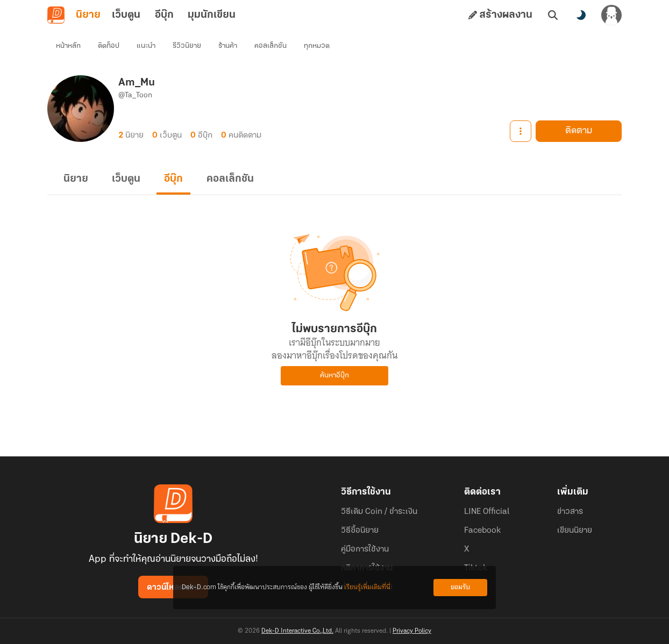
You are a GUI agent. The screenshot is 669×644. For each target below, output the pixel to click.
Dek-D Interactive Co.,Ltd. (297, 631)
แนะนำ (146, 46)
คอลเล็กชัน (271, 46)
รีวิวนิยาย (187, 46)
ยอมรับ (460, 587)
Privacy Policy (412, 631)
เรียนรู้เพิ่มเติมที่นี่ (367, 587)
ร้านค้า (228, 46)
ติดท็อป (109, 46)
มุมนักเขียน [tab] (212, 15)
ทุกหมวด (317, 46)
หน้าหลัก (68, 46)
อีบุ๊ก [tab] (164, 15)
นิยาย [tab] (88, 15)
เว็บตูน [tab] (126, 15)
